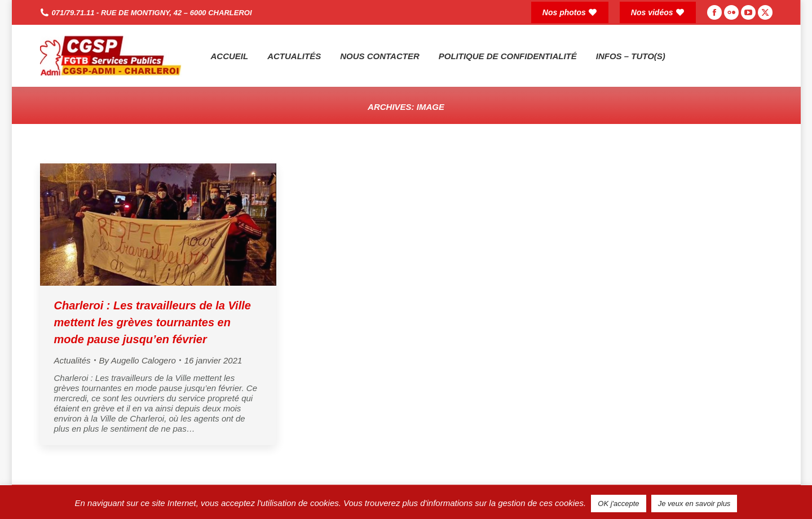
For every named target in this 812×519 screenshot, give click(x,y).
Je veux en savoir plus (694, 504)
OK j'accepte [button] (618, 504)
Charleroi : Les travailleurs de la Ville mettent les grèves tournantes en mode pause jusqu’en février (153, 322)
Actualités (72, 360)
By (138, 360)
